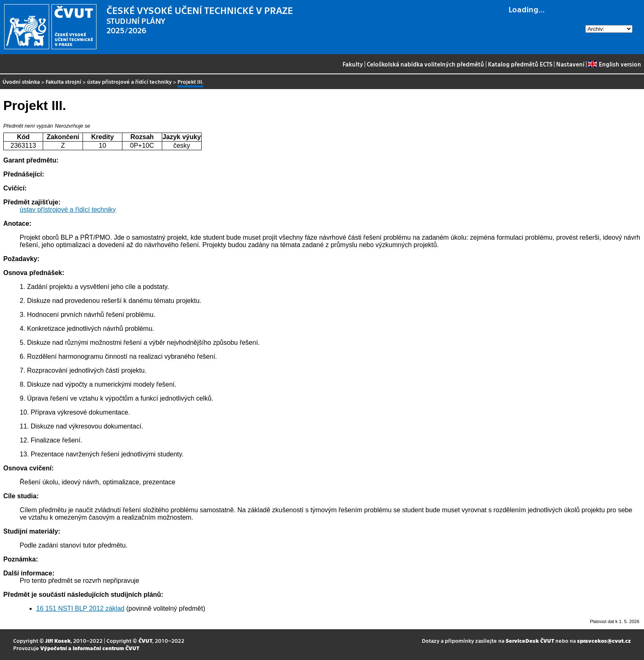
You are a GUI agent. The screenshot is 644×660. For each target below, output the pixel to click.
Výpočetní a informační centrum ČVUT (90, 648)
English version (614, 64)
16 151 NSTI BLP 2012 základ (80, 608)
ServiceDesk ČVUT (530, 641)
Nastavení (570, 64)
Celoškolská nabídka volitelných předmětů (425, 64)
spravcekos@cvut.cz (604, 641)
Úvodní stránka (21, 81)
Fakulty (353, 64)
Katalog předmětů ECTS (520, 64)
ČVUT (145, 641)
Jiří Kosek (58, 641)
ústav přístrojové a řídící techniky (129, 81)
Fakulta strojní (63, 81)
